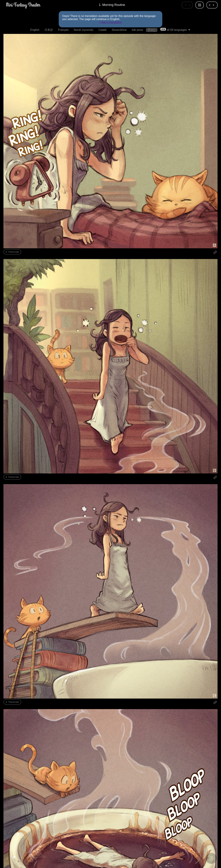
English (35, 30)
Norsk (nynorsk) (83, 30)
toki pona (137, 30)
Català (102, 30)
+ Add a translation (111, 22)
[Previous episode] (187, 5)
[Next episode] (212, 5)
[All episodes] (200, 5)
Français (63, 30)
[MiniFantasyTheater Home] (23, 5)
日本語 (49, 30)
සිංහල (152, 30)
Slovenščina (119, 30)
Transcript (14, 252)
